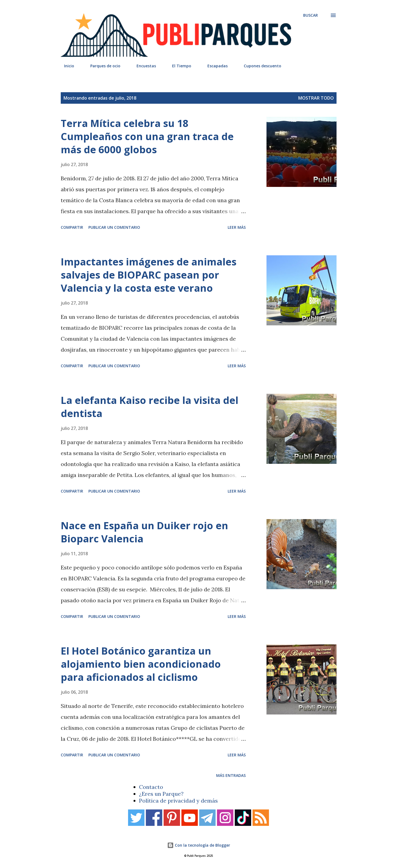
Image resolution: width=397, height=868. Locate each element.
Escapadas (214, 66)
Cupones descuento (259, 66)
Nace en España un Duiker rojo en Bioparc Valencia (144, 532)
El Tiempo (178, 66)
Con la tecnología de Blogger (199, 845)
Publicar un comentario (114, 227)
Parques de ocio (102, 66)
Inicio (66, 66)
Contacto (151, 787)
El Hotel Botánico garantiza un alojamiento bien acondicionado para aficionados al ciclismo (141, 664)
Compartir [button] (72, 227)
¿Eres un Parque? (161, 794)
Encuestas (143, 66)
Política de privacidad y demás (178, 801)
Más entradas (231, 775)
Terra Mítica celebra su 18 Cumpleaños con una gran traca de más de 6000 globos (147, 136)
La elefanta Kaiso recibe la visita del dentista (150, 407)
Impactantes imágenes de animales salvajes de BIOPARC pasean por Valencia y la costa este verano (149, 275)
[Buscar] (311, 15)
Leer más (237, 227)
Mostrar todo (316, 98)
